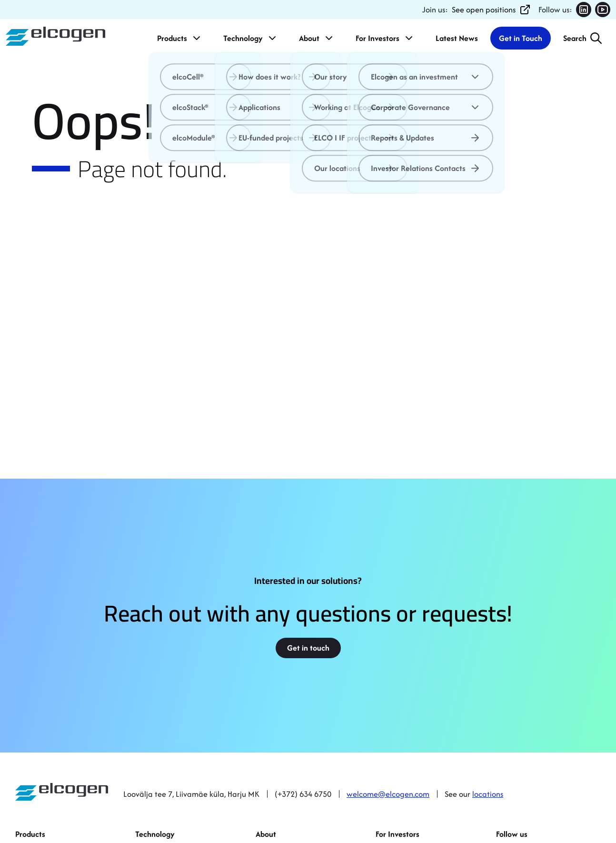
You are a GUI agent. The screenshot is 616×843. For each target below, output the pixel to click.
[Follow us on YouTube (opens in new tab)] (603, 10)
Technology (251, 38)
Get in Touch (521, 38)
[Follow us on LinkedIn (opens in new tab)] (584, 10)
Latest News (457, 38)
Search (575, 38)
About (317, 38)
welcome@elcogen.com (388, 794)
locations (488, 794)
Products (180, 38)
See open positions (491, 10)
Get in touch (308, 648)
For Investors (385, 38)
